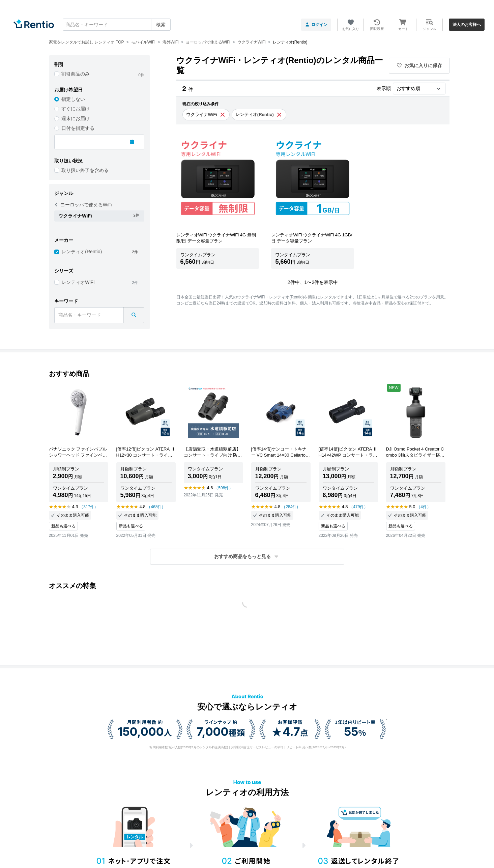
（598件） (224, 488)
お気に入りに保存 (419, 65)
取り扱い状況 (68, 161)
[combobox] (117, 25)
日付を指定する (78, 128)
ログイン (316, 25)
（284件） (291, 507)
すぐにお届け (76, 109)
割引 (59, 64)
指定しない (73, 99)
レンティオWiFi (78, 282)
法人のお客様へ (467, 25)
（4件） (424, 507)
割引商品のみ (76, 74)
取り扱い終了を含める (85, 170)
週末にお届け (76, 118)
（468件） (156, 507)
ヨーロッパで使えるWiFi (83, 205)
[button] (247, 557)
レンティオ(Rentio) (82, 252)
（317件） (89, 507)
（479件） (358, 507)
